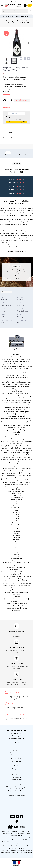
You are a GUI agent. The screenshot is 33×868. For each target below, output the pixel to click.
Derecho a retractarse (17, 755)
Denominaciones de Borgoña (16, 793)
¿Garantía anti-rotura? (16, 132)
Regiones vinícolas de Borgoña (17, 791)
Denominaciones (24, 155)
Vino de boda (16, 773)
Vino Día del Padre (17, 779)
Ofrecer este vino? (16, 138)
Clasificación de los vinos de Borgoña (16, 787)
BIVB (19, 610)
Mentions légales (17, 757)
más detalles (6, 94)
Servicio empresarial (17, 771)
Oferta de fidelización (17, 751)
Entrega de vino (17, 769)
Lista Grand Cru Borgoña (16, 789)
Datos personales (17, 761)
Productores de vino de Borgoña (16, 795)
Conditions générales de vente (16, 759)
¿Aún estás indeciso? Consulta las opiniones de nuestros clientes (17, 720)
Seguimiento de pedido (16, 753)
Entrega (16, 127)
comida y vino (20, 153)
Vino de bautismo (16, 775)
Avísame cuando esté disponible (16, 122)
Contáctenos (17, 808)
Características (9, 155)
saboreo (8, 153)
